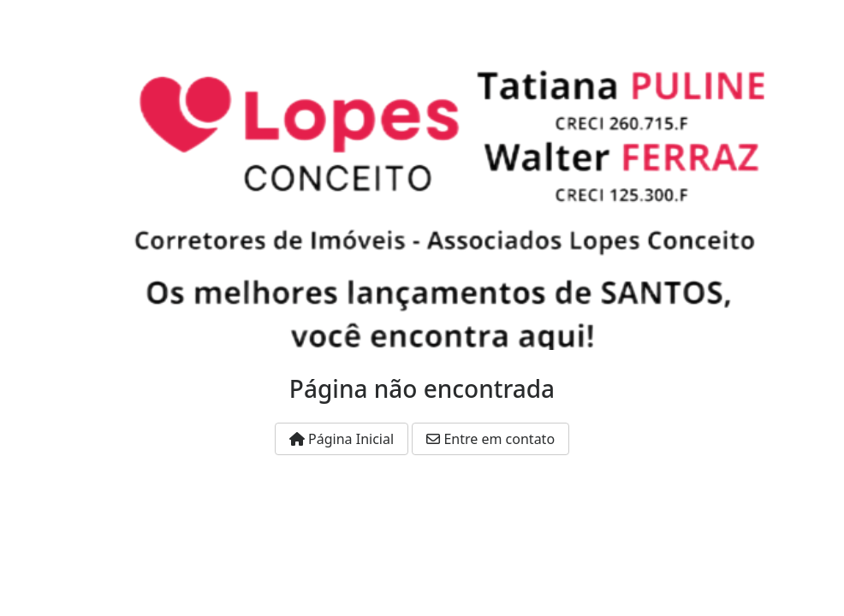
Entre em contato (490, 439)
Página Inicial (342, 439)
